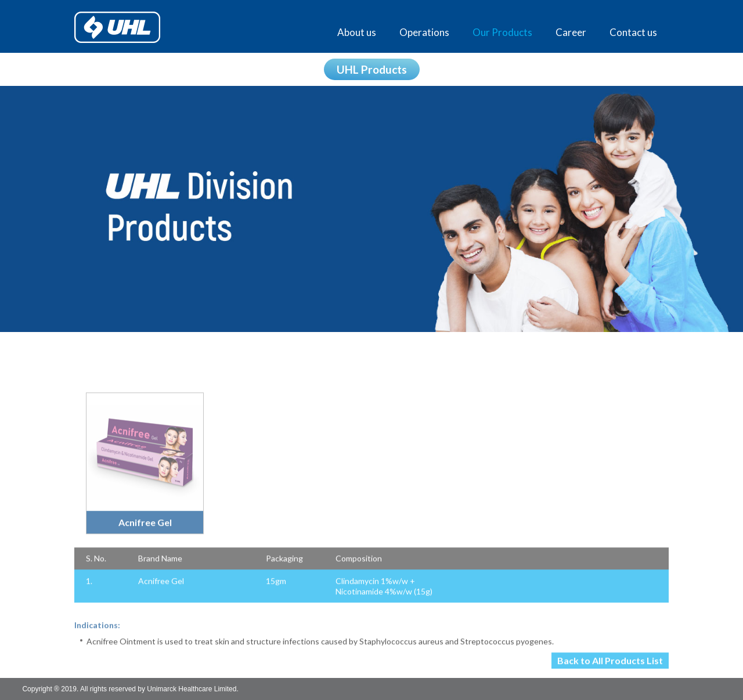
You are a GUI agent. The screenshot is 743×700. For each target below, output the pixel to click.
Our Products (502, 32)
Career (571, 32)
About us (357, 32)
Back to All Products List (610, 667)
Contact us (633, 32)
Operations (424, 32)
